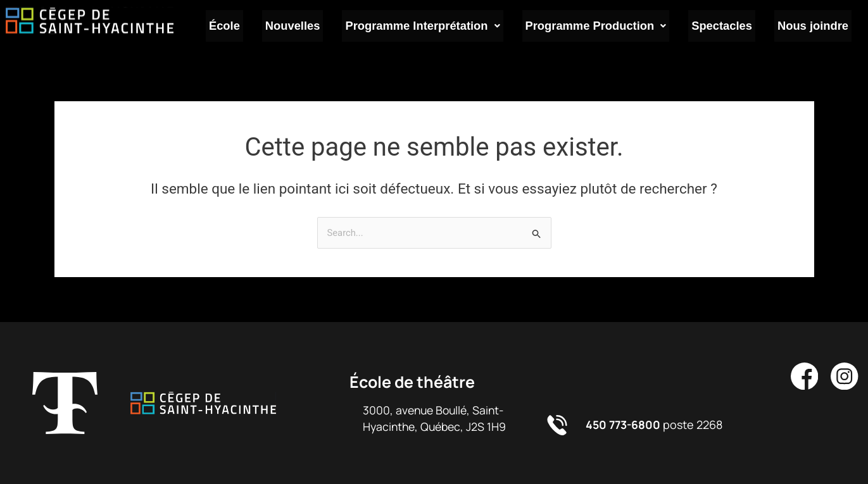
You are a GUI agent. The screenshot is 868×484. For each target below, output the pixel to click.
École (242, 27)
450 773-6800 (624, 425)
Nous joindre (815, 27)
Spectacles (728, 27)
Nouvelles (305, 27)
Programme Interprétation (432, 27)
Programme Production (604, 27)
